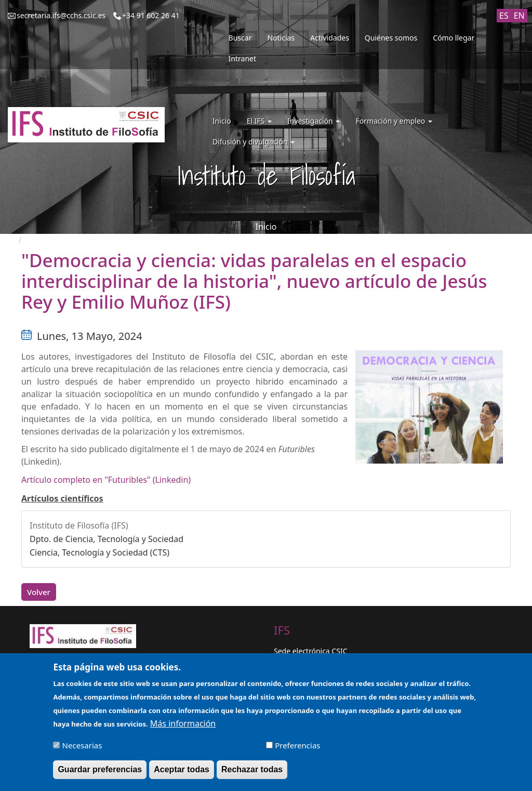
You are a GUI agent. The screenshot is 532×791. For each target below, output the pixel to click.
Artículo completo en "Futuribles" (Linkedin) (106, 480)
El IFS (259, 121)
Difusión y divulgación (254, 142)
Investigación (314, 121)
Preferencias (297, 752)
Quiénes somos (391, 38)
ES (504, 16)
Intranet (242, 58)
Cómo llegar (454, 38)
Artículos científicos (62, 498)
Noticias (281, 38)
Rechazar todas (252, 776)
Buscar (240, 38)
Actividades (330, 38)
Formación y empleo (394, 121)
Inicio (222, 121)
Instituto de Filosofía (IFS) (79, 525)
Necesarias (82, 752)
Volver (39, 592)
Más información (183, 730)
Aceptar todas (182, 776)
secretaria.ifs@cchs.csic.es (61, 15)
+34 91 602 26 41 (151, 15)
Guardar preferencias (100, 776)
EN (519, 16)
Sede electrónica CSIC (310, 651)
